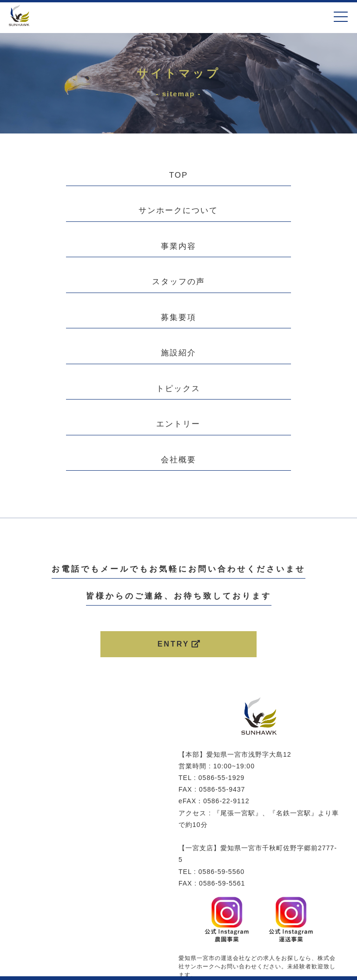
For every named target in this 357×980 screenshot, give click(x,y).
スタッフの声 (178, 282)
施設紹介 (178, 353)
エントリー (178, 424)
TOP (179, 175)
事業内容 (178, 246)
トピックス (178, 389)
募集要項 (178, 317)
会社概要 (178, 460)
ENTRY (180, 644)
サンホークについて (178, 210)
